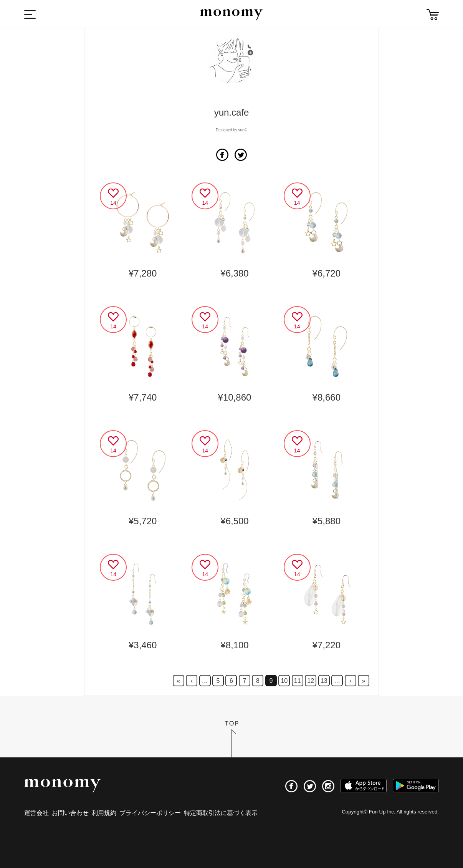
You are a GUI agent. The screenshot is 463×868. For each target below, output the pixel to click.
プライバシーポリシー (150, 813)
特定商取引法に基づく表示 (221, 813)
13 (324, 681)
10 (284, 681)
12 (311, 681)
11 (298, 681)
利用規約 (104, 813)
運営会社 (36, 813)
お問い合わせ (70, 813)
